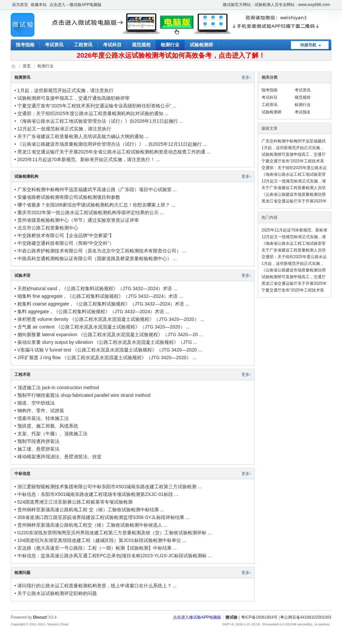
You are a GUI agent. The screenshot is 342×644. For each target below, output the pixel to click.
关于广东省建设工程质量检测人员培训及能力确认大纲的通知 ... (83, 136)
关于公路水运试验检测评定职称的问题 (57, 593)
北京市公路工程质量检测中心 (48, 228)
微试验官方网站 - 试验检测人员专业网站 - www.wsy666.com (276, 5)
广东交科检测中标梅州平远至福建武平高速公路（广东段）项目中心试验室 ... (97, 189)
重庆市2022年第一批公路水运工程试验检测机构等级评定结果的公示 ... (91, 212)
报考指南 (25, 45)
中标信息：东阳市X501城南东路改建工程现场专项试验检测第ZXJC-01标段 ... (98, 494)
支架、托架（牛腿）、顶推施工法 (52, 434)
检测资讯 (22, 77)
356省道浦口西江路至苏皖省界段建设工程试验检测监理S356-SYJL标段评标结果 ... (104, 517)
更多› (246, 77)
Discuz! (40, 617)
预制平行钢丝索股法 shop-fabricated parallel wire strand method (84, 395)
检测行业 (170, 45)
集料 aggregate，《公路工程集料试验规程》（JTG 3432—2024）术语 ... (93, 311)
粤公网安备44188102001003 (306, 617)
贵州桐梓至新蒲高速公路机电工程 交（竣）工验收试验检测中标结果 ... (91, 510)
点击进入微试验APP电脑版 (197, 617)
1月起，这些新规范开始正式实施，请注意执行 (65, 90)
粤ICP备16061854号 (259, 617)
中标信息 (22, 474)
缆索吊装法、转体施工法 (43, 418)
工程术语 (22, 375)
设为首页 (20, 5)
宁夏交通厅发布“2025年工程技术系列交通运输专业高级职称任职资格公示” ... (97, 106)
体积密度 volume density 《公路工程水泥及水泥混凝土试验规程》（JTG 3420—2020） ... (111, 319)
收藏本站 (39, 5)
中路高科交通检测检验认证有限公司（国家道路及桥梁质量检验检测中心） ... (97, 258)
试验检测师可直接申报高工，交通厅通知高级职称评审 (73, 98)
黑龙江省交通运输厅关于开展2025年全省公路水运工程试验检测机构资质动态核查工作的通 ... (114, 152)
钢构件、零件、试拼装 (41, 411)
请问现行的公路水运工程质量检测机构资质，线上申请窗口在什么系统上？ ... (97, 586)
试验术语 (22, 275)
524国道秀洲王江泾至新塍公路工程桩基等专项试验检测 (75, 502)
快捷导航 (308, 45)
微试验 (13, 66)
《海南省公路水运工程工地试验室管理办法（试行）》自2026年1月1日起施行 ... (100, 121)
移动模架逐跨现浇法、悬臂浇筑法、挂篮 (59, 457)
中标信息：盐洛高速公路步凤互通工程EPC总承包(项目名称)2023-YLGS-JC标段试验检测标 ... (115, 556)
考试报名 (303, 112)
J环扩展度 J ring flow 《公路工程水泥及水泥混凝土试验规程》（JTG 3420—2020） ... (107, 358)
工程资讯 (83, 45)
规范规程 (141, 45)
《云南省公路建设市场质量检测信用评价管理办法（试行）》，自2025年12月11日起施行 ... (112, 144)
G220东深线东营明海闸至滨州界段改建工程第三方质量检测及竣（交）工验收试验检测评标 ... (115, 533)
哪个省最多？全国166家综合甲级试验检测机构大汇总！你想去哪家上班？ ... (96, 205)
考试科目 (112, 45)
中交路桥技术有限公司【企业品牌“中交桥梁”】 (66, 235)
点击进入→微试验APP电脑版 (75, 5)
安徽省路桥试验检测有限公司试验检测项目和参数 (69, 197)
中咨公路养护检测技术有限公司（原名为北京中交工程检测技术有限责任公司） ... (102, 251)
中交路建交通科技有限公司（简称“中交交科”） (66, 243)
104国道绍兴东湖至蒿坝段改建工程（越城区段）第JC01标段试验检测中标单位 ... (102, 540)
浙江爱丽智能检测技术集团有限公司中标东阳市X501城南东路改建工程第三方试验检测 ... (110, 487)
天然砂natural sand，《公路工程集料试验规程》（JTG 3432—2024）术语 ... (97, 288)
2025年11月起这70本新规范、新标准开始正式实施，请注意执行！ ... (89, 159)
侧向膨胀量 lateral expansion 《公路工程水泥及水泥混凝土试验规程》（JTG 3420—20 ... (110, 335)
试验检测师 (201, 45)
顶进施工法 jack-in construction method (58, 388)
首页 (27, 66)
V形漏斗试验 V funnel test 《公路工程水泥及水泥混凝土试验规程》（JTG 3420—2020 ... (110, 350)
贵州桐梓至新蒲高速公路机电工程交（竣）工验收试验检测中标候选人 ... (93, 525)
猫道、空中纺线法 (36, 403)
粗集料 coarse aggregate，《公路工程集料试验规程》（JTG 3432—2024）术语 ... (103, 304)
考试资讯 (54, 45)
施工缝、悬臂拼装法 (38, 449)
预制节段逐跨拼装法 (38, 441)
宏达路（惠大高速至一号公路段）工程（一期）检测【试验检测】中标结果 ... (97, 548)
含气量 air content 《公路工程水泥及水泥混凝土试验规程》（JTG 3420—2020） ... (104, 327)
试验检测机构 (26, 176)
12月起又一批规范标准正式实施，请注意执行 (64, 129)
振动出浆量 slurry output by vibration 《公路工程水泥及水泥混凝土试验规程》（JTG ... (107, 342)
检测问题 (22, 573)
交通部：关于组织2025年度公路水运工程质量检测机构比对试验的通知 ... (93, 113)
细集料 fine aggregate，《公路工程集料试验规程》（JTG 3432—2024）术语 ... (100, 296)
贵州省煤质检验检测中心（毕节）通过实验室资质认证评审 (78, 220)
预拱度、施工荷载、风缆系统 (48, 426)
